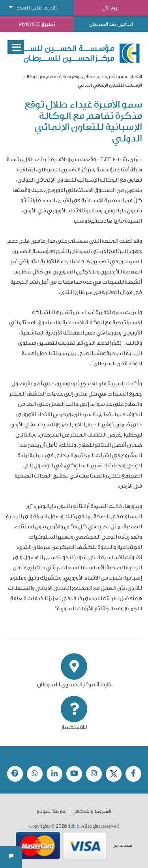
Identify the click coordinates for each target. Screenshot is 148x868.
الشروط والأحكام (93, 811)
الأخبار (136, 77)
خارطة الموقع (51, 811)
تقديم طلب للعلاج (37, 8)
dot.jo (73, 826)
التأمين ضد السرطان (111, 24)
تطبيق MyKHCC (37, 24)
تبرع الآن (111, 8)
